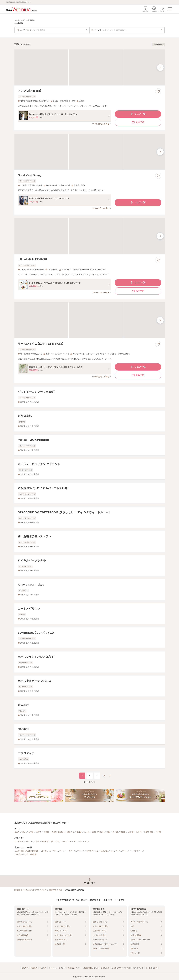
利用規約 (34, 968)
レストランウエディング (24, 842)
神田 (24, 832)
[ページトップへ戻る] (89, 881)
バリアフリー (137, 851)
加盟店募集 (105, 968)
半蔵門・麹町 (148, 832)
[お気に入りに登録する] (158, 91)
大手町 (87, 832)
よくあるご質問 (151, 968)
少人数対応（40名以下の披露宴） (26, 851)
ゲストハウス (84, 842)
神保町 (123, 832)
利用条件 (43, 968)
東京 (61, 890)
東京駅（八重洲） (98, 832)
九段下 (139, 832)
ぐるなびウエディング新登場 (25, 854)
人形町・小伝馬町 (58, 832)
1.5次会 (44, 851)
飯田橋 (79, 832)
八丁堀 (158, 832)
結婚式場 (53, 890)
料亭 (37, 842)
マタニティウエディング (120, 851)
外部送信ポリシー (74, 968)
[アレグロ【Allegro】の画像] (90, 67)
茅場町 (46, 832)
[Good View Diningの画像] (90, 152)
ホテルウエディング (69, 842)
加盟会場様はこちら (91, 968)
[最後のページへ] (110, 776)
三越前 (39, 832)
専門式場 (45, 842)
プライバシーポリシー (57, 968)
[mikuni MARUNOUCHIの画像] (90, 236)
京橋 (108, 832)
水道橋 (131, 832)
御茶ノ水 (70, 832)
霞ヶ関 (115, 832)
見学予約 (138, 122)
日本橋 (31, 832)
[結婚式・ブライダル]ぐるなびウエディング (30, 890)
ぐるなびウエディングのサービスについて (127, 968)
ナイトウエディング (76, 851)
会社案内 (25, 968)
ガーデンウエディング (58, 851)
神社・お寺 (55, 842)
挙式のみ (104, 851)
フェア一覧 (138, 114)
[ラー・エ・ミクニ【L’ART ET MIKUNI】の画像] (90, 320)
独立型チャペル (92, 851)
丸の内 (17, 832)
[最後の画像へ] (160, 68)
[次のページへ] (104, 776)
